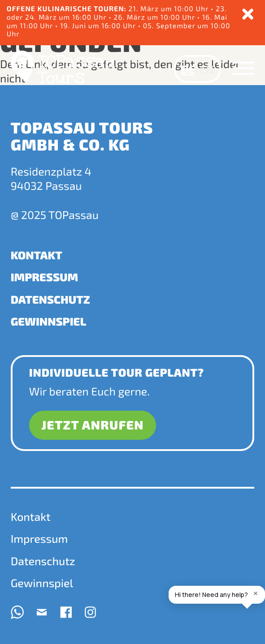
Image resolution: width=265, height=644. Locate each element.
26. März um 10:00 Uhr (156, 17)
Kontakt (37, 255)
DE (188, 69)
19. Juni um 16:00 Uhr (99, 26)
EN (206, 69)
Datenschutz (50, 299)
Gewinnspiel (49, 321)
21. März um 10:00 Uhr (170, 9)
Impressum (45, 277)
